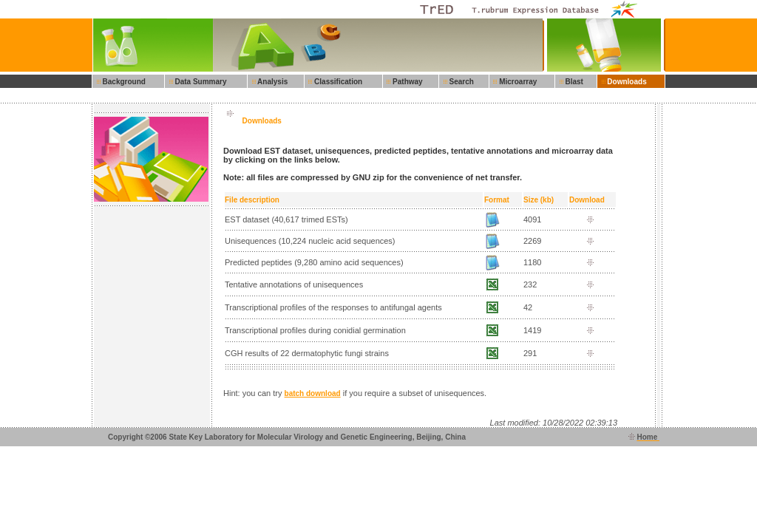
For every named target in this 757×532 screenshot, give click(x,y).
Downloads (625, 82)
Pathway (406, 82)
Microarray (516, 82)
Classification (337, 82)
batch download (313, 393)
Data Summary (199, 82)
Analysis (271, 82)
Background (122, 82)
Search (459, 82)
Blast (572, 82)
